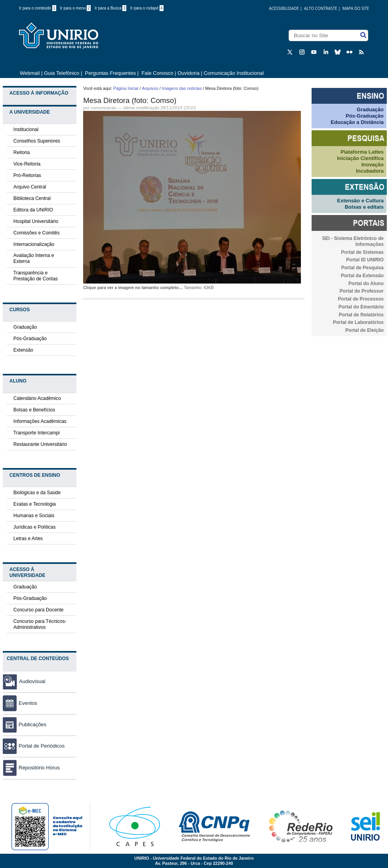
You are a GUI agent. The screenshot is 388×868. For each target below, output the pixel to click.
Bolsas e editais (364, 207)
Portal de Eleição (364, 330)
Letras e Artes (28, 539)
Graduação (25, 327)
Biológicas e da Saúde (37, 493)
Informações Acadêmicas (40, 421)
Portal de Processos (361, 299)
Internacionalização (34, 244)
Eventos (20, 703)
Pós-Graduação (30, 339)
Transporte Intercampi (37, 433)
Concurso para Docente (39, 610)
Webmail (30, 73)
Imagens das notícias (182, 88)
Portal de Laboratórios (358, 322)
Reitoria (22, 152)
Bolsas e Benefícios (34, 410)
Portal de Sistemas (362, 252)
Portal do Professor (362, 291)
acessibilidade (284, 8)
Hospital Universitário (36, 221)
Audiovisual (32, 681)
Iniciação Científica (360, 158)
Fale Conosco (157, 73)
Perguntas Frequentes (111, 73)
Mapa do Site (356, 8)
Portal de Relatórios (361, 315)
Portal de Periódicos (34, 746)
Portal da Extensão (362, 276)
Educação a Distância (357, 122)
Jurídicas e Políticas (35, 527)
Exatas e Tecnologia (35, 504)
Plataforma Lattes (362, 152)
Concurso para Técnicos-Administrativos (40, 624)
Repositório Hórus (31, 768)
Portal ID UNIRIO (365, 260)
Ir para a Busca (110, 8)
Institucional (26, 129)
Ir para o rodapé (147, 8)
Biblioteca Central (32, 198)
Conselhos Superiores (37, 141)
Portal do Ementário (361, 307)
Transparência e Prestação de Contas (36, 276)
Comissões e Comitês (37, 233)
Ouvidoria (189, 73)
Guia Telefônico (62, 73)
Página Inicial (126, 88)
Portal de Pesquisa (362, 268)
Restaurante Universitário (40, 444)
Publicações (25, 724)
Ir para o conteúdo (38, 8)
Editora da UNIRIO (33, 210)
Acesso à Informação (39, 93)
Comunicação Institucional (234, 73)
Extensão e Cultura (360, 201)
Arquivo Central (30, 187)
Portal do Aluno (366, 284)
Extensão (23, 350)
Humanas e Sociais (34, 516)
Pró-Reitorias (27, 175)
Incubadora (370, 171)
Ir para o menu (75, 8)
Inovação (373, 165)
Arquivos (150, 88)
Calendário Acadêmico (37, 398)
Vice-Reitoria (27, 164)
